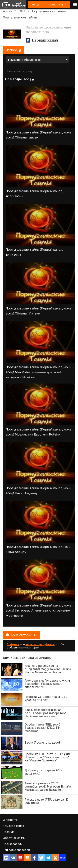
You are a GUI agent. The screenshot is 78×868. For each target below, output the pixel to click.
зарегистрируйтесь (40, 644)
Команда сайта (13, 826)
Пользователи (13, 844)
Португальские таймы (49, 11)
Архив (7, 11)
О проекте (10, 820)
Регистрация (57, 5)
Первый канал (42, 40)
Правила (9, 832)
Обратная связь (14, 838)
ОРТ (22, 11)
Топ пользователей (16, 850)
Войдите (13, 644)
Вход (36, 5)
